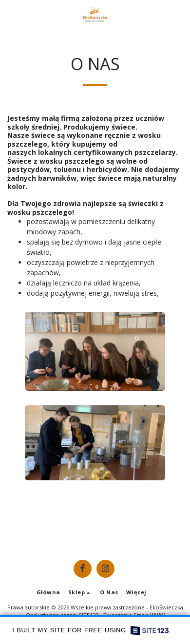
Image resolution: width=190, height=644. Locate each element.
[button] (11, 14)
